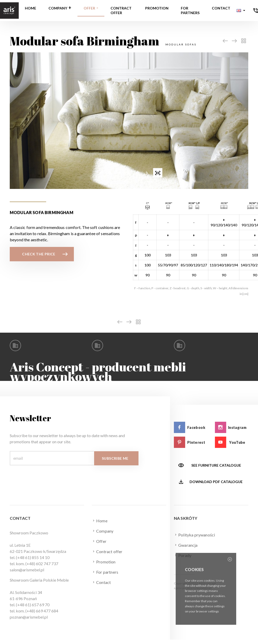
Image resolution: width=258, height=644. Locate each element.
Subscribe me (115, 458)
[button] (241, 11)
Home (31, 8)
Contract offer (121, 10)
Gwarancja (186, 545)
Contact (221, 8)
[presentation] (101, 173)
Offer (89, 8)
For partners (190, 10)
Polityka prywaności (194, 535)
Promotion (157, 8)
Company (58, 8)
